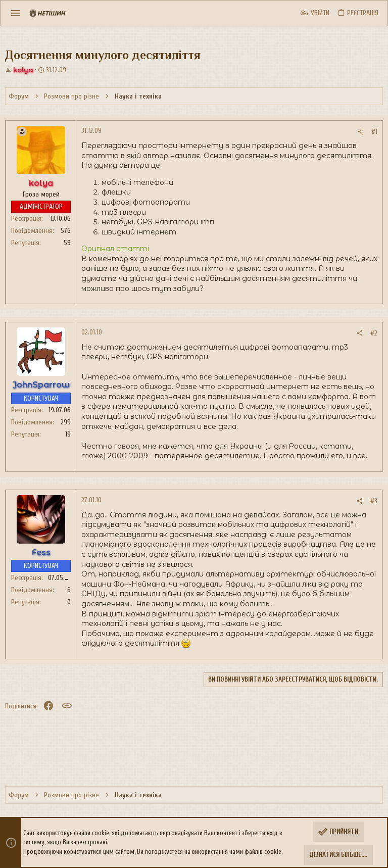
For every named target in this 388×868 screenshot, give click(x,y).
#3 (374, 501)
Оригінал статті (115, 249)
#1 (374, 132)
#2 (374, 333)
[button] (16, 13)
